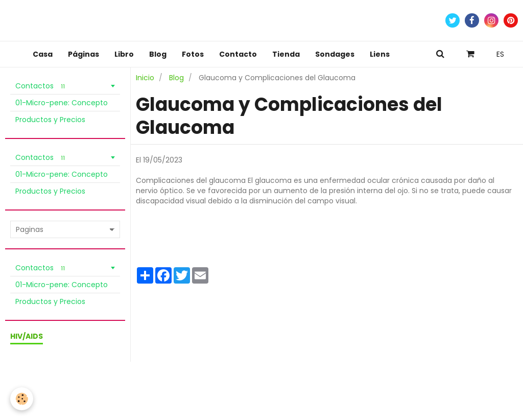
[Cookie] (22, 399)
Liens (380, 54)
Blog (158, 54)
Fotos (193, 54)
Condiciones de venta (52, 380)
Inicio (145, 78)
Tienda (286, 54)
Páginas (84, 54)
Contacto (238, 54)
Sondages (335, 54)
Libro (124, 54)
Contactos (42, 86)
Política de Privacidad (133, 380)
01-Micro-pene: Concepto (62, 103)
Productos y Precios (50, 120)
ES (500, 54)
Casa (43, 54)
